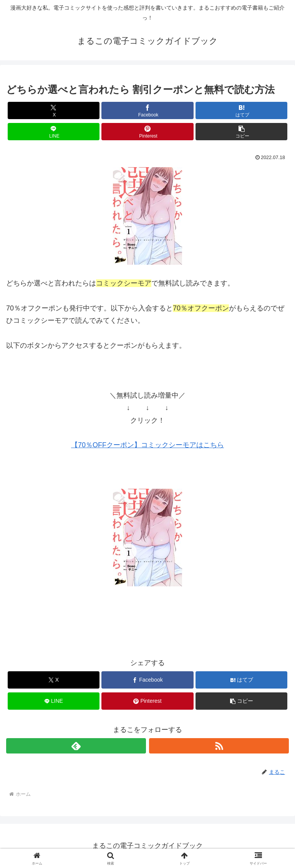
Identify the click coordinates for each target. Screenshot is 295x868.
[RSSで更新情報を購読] (219, 746)
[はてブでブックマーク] (241, 110)
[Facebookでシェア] (147, 110)
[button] (241, 132)
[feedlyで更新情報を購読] (76, 746)
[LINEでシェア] (54, 132)
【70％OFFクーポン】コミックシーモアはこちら (147, 445)
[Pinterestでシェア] (147, 132)
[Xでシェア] (54, 110)
